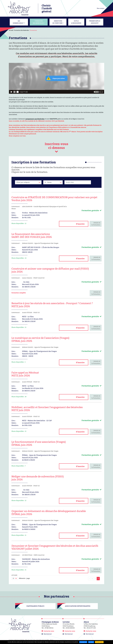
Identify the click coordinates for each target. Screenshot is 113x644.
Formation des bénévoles (21, 30)
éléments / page (24, 578)
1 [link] (92, 579)
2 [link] (95, 579)
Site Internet (48, 634)
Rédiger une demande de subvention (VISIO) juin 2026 (38, 478)
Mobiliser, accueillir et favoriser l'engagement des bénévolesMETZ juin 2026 (47, 409)
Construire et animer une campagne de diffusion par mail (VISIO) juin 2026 (50, 270)
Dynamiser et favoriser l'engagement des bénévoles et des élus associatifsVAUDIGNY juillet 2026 (55, 547)
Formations (33, 30)
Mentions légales (19, 640)
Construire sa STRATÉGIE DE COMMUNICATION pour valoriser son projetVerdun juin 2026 (54, 199)
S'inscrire (80, 224)
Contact (11, 640)
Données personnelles (43, 640)
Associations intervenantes (78, 606)
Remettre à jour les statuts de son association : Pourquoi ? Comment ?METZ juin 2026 (52, 305)
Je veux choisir (99, 642)
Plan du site (29, 640)
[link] (89, 579)
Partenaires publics (35, 606)
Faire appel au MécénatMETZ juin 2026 (25, 374)
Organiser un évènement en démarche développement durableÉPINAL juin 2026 (49, 513)
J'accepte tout (83, 642)
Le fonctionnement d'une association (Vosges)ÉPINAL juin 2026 (39, 443)
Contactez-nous (49, 631)
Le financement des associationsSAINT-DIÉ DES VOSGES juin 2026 (32, 236)
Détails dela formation (96, 224)
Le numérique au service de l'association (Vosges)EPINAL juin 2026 (40, 339)
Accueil (11, 30)
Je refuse (91, 642)
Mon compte (101, 8)
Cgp (34, 640)
